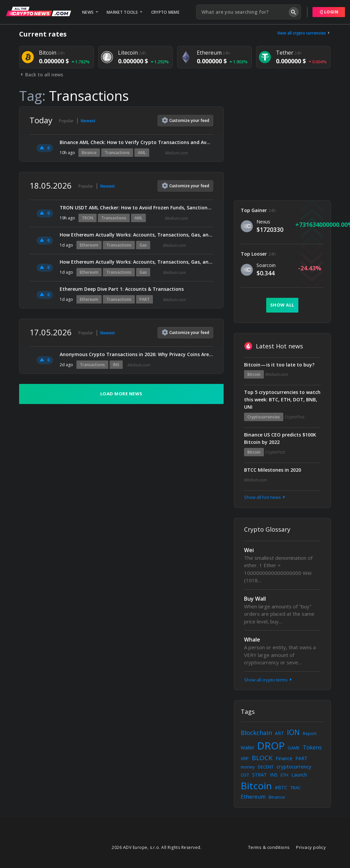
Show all (282, 305)
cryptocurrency (294, 766)
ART (279, 733)
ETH (284, 775)
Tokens (312, 747)
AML (142, 153)
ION (293, 732)
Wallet (247, 748)
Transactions (117, 153)
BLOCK (262, 758)
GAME (294, 748)
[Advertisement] (282, 148)
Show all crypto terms (269, 680)
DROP (271, 746)
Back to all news (41, 75)
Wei (249, 550)
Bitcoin (254, 374)
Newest (88, 121)
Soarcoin (266, 265)
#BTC (281, 787)
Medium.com (176, 153)
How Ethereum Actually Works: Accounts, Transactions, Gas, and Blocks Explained (136, 235)
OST (245, 775)
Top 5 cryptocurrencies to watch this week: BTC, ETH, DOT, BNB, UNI (282, 399)
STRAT (259, 775)
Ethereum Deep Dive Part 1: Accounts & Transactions (122, 289)
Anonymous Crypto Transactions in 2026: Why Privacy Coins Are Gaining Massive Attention (136, 354)
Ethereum (89, 245)
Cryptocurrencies (264, 417)
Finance (284, 758)
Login (329, 12)
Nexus (263, 222)
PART (144, 299)
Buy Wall (255, 599)
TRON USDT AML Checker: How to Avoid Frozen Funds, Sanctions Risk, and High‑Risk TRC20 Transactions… (136, 208)
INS (116, 365)
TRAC (296, 788)
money (248, 767)
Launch (299, 775)
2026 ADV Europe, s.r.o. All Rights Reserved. (157, 847)
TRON (87, 218)
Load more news (121, 394)
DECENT (266, 767)
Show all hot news (265, 497)
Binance (89, 153)
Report (310, 733)
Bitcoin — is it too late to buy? (279, 365)
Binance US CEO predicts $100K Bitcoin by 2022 (280, 438)
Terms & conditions (269, 847)
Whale (252, 640)
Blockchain (256, 733)
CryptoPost (295, 417)
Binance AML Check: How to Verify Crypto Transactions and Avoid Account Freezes (136, 142)
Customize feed (186, 120)
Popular (66, 121)
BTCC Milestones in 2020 (273, 470)
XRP (245, 758)
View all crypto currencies (304, 33)
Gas (143, 245)
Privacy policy (311, 847)
